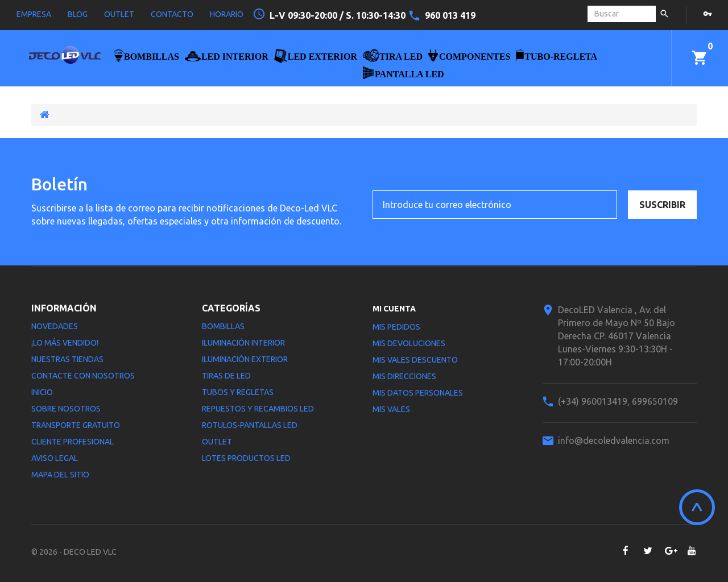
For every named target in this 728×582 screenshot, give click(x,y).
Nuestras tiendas (67, 359)
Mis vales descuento (415, 360)
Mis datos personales (418, 393)
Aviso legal (55, 458)
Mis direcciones (404, 376)
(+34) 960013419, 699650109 (618, 401)
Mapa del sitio (60, 475)
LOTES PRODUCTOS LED (246, 458)
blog (78, 14)
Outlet (217, 442)
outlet (119, 14)
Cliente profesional (73, 442)
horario (227, 14)
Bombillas (223, 326)
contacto (172, 14)
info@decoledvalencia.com (614, 440)
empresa (34, 14)
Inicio (42, 392)
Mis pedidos (396, 327)
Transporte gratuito (76, 425)
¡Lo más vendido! (65, 343)
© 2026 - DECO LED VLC (74, 552)
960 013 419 (450, 15)
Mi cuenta (394, 309)
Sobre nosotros (66, 409)
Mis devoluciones (409, 343)
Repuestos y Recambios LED (258, 409)
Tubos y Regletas (238, 392)
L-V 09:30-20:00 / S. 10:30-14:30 (339, 15)
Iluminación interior (243, 343)
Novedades (55, 326)
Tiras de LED (226, 376)
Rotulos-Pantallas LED (250, 425)
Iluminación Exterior (245, 359)
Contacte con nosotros (83, 376)
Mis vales (391, 409)
